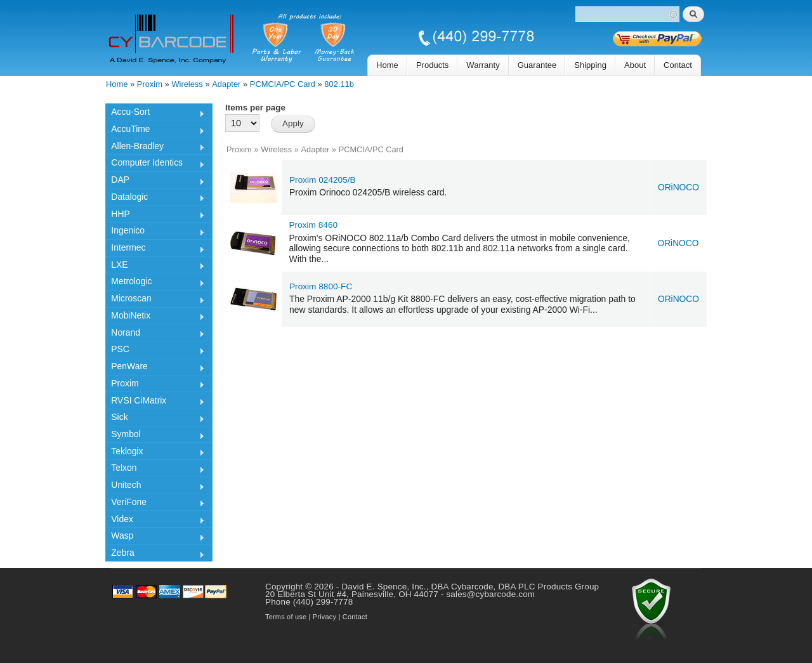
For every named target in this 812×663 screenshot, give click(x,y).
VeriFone (155, 504)
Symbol (155, 436)
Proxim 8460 (314, 225)
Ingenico (155, 232)
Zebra (155, 555)
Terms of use (286, 617)
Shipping (590, 65)
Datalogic (155, 199)
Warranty (483, 65)
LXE (155, 266)
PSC (155, 351)
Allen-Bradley (155, 148)
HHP (155, 216)
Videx (155, 521)
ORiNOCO (678, 187)
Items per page (255, 108)
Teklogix (155, 453)
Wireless (187, 84)
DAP (155, 181)
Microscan (155, 300)
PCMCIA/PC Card (283, 84)
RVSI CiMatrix (155, 402)
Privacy (324, 617)
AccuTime (155, 131)
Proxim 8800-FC (321, 286)
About (635, 65)
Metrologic (155, 283)
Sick (155, 419)
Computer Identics (155, 164)
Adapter (226, 84)
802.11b (339, 84)
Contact (678, 65)
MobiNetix (155, 317)
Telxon (155, 469)
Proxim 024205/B (323, 180)
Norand (155, 334)
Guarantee (537, 65)
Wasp (155, 537)
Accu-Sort (155, 114)
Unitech (155, 487)
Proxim (150, 84)
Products (432, 65)
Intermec (155, 249)
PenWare (155, 368)
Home (387, 65)
